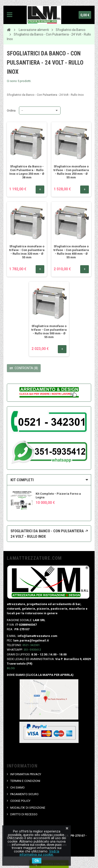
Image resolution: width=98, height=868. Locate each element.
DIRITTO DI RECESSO (24, 814)
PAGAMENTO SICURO (24, 794)
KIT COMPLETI (22, 480)
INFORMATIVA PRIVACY (26, 774)
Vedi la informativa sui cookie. (40, 853)
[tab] (49, 480)
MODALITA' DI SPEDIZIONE (28, 808)
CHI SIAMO (17, 787)
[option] (49, 498)
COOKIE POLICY (20, 801)
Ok (37, 861)
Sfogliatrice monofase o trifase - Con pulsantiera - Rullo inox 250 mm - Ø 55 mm (71, 172)
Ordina (11, 111)
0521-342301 (31, 645)
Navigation (10, 15)
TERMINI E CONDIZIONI (25, 781)
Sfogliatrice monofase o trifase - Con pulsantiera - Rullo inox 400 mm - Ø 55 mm (71, 252)
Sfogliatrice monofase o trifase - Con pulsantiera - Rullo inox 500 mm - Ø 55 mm (49, 332)
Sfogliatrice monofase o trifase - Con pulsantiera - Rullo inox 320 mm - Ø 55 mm (27, 252)
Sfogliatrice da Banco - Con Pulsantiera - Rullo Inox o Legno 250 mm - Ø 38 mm (27, 172)
